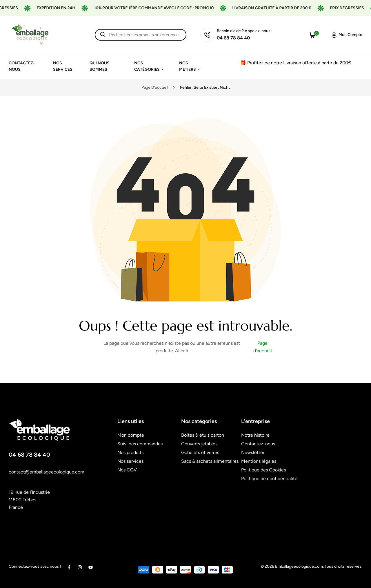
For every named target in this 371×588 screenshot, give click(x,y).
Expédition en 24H (64, 8)
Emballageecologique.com (299, 566)
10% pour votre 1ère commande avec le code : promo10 (162, 8)
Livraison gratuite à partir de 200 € (280, 8)
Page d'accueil (155, 87)
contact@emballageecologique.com (47, 472)
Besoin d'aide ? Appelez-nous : (245, 31)
